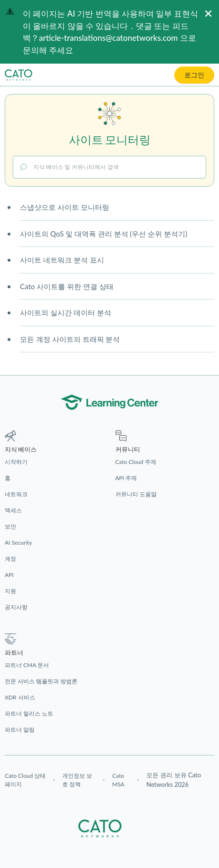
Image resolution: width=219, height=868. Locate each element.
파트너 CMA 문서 (27, 665)
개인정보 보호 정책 (77, 780)
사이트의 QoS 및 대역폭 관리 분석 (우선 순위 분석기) (104, 234)
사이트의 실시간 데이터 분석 (66, 312)
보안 (10, 526)
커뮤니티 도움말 (136, 494)
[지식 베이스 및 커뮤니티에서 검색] (109, 167)
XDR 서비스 (20, 697)
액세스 (13, 510)
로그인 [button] (194, 75)
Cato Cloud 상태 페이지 (25, 780)
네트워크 (16, 494)
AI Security (19, 542)
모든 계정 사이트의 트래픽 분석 (70, 339)
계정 (10, 559)
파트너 (14, 653)
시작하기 (16, 462)
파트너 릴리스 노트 (29, 713)
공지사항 (16, 607)
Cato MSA (118, 780)
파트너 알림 (20, 730)
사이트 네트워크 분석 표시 (62, 260)
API (9, 575)
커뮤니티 (128, 449)
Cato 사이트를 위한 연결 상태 (67, 286)
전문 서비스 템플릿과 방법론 (41, 681)
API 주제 (126, 478)
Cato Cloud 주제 (136, 462)
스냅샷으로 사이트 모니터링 (65, 207)
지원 (10, 591)
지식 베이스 (21, 449)
